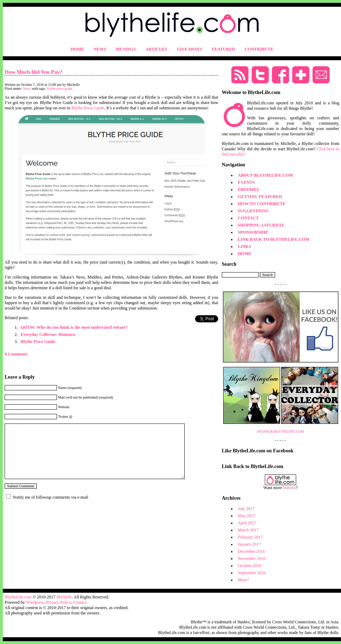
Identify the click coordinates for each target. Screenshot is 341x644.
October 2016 (250, 566)
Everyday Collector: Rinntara (48, 334)
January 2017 (249, 544)
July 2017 (246, 509)
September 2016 (252, 573)
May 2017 (246, 516)
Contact (80, 602)
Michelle (64, 597)
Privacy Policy (59, 602)
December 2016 (251, 551)
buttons (290, 488)
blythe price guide (59, 89)
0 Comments (16, 354)
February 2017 (250, 537)
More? (243, 580)
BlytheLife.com (18, 597)
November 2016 (252, 559)
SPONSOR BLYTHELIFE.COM (280, 432)
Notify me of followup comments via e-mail (51, 497)
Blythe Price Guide (88, 108)
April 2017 (247, 523)
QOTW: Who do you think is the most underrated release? (74, 327)
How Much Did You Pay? (33, 72)
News (27, 89)
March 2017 (248, 530)
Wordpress (35, 602)
